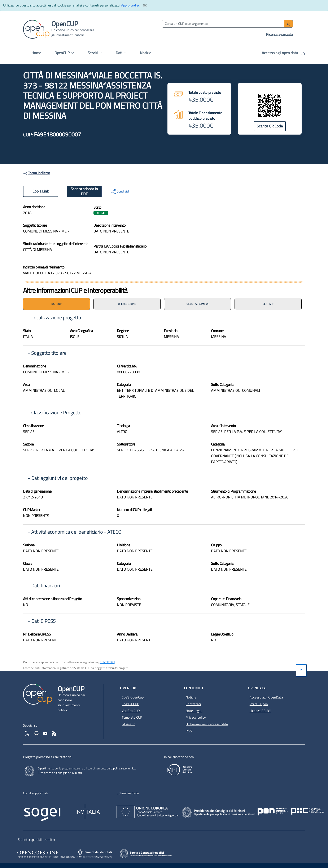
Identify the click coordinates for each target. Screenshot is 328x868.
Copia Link (41, 191)
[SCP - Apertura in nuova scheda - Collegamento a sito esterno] (152, 853)
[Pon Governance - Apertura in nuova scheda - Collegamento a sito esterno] (297, 808)
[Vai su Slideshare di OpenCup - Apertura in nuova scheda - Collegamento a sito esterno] (37, 733)
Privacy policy (196, 717)
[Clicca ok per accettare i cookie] (145, 5)
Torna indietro (39, 173)
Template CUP (132, 717)
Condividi (120, 191)
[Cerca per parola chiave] (224, 24)
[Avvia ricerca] (289, 24)
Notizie (146, 53)
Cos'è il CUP (130, 704)
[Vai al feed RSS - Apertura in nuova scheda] (54, 733)
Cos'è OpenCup (133, 697)
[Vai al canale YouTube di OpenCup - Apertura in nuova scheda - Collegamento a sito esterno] (46, 733)
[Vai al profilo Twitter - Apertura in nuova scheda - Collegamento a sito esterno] (28, 733)
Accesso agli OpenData (266, 697)
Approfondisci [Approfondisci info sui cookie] (131, 5)
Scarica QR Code (270, 126)
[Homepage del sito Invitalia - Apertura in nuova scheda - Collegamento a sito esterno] (108, 810)
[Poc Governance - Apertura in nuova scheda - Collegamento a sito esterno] (275, 808)
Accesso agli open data (283, 53)
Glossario (128, 724)
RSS (189, 731)
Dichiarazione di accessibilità (207, 724)
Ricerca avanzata (279, 34)
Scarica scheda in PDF (84, 191)
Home (36, 53)
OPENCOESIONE (127, 304)
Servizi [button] (95, 53)
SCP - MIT (268, 304)
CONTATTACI (107, 662)
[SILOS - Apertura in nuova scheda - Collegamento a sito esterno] (95, 854)
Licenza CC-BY (260, 711)
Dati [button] (121, 53)
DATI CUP (56, 304)
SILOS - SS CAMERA (197, 304)
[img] (235, 225)
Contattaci (193, 704)
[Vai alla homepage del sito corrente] (36, 29)
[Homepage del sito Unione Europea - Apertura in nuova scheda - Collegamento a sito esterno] (172, 808)
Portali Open (259, 704)
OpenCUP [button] (64, 53)
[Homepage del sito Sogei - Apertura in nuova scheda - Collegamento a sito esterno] (48, 810)
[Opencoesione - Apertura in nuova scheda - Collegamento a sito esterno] (45, 854)
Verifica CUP (131, 711)
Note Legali (194, 711)
